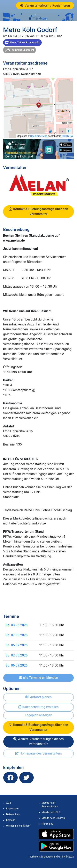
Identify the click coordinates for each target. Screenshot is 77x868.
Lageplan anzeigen (38, 715)
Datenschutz (13, 814)
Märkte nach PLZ (51, 812)
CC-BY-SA (68, 136)
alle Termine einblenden (38, 678)
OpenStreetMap (39, 136)
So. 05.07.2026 (17, 645)
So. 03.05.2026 (17, 625)
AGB (9, 803)
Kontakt (10, 820)
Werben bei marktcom (18, 826)
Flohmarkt (47, 824)
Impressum (12, 809)
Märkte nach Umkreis (53, 818)
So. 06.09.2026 (17, 665)
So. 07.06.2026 (17, 635)
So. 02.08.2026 (17, 655)
